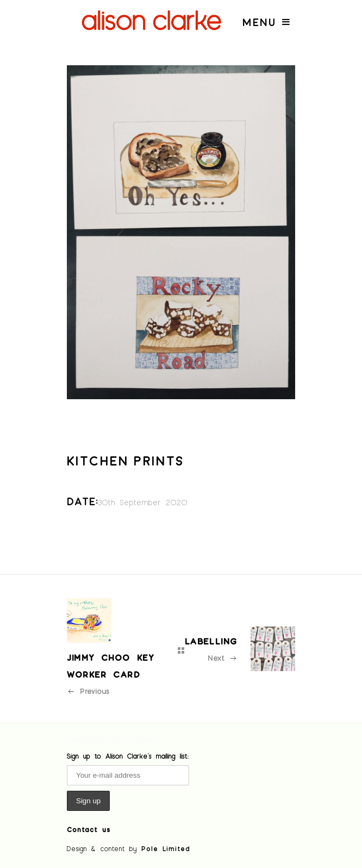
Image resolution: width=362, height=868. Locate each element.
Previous (88, 691)
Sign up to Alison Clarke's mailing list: (128, 756)
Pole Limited (166, 848)
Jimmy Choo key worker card (110, 666)
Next (223, 658)
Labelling (211, 641)
